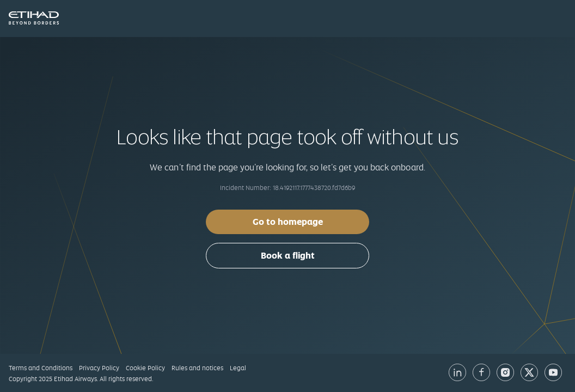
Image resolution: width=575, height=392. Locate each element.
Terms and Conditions (41, 368)
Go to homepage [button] (288, 222)
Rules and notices (197, 368)
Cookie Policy (145, 368)
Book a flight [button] (288, 256)
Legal (238, 368)
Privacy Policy (99, 368)
